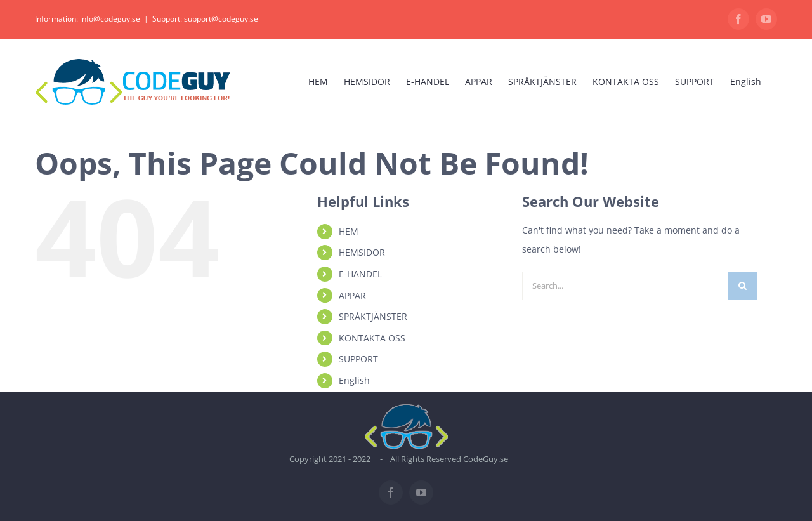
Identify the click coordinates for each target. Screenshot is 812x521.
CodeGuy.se (486, 459)
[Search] (743, 286)
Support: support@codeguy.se (205, 19)
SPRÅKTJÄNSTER (373, 316)
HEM (349, 231)
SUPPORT (358, 359)
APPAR (352, 295)
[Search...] (625, 286)
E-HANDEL (360, 274)
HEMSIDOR (362, 252)
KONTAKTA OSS (372, 338)
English (354, 380)
